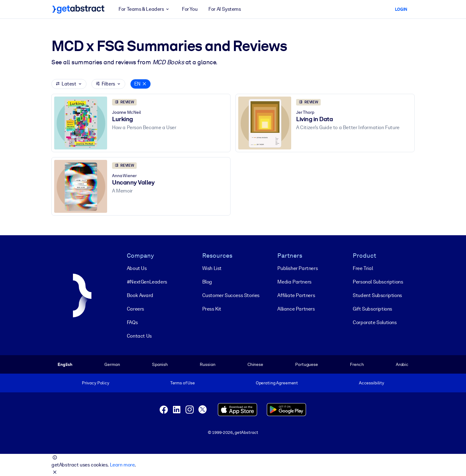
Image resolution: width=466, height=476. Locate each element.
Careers (135, 309)
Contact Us (139, 336)
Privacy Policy (96, 383)
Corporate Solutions (375, 322)
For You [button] (190, 9)
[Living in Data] (265, 123)
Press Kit (212, 309)
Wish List (212, 268)
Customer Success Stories (231, 295)
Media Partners (294, 282)
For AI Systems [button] (225, 9)
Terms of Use (183, 383)
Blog (207, 282)
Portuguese (307, 364)
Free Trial (363, 268)
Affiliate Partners (296, 295)
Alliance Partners (296, 309)
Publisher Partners (297, 268)
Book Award (140, 295)
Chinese (255, 364)
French (357, 364)
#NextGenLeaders (147, 282)
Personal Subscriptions (378, 282)
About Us (137, 268)
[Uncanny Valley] (81, 187)
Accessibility (372, 383)
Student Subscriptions (377, 295)
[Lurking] (81, 123)
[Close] (144, 84)
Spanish (160, 364)
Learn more (122, 465)
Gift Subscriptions (372, 309)
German (112, 364)
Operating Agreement (277, 383)
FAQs (132, 322)
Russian (207, 364)
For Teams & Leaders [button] (145, 9)
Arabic (402, 364)
